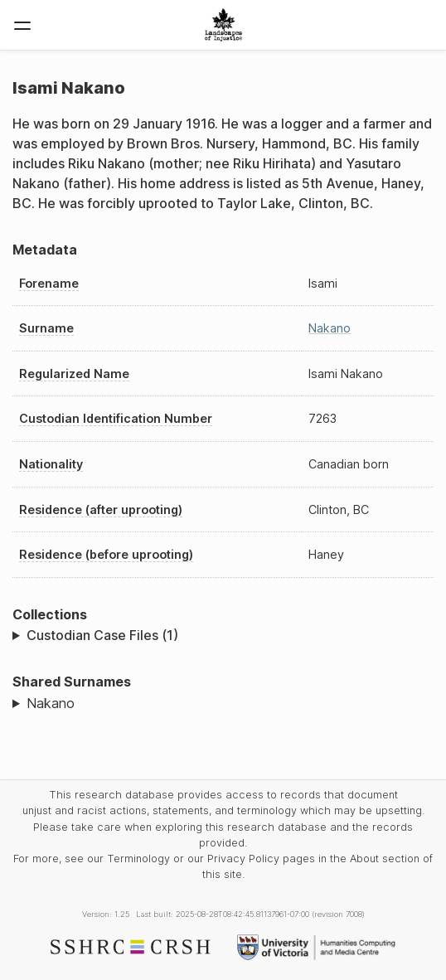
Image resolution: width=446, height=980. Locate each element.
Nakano (330, 328)
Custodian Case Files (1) (102, 635)
